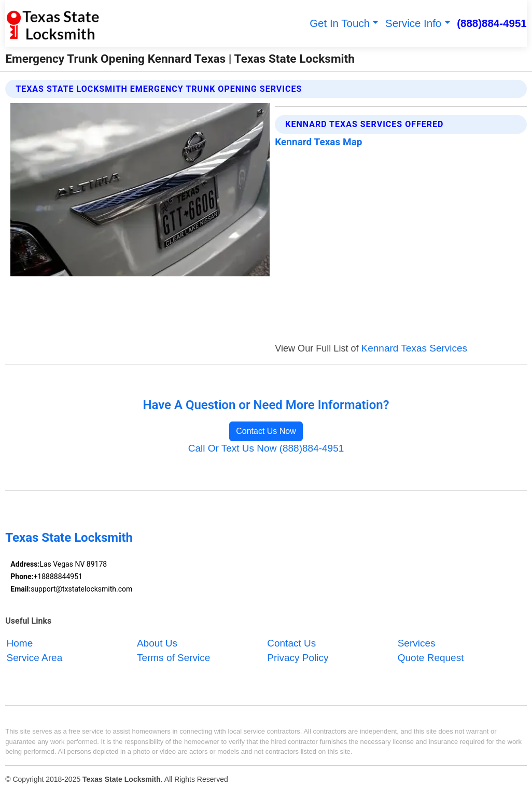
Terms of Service (173, 658)
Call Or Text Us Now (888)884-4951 (266, 448)
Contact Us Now (266, 431)
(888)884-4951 (492, 23)
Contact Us (291, 643)
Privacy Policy (298, 658)
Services (417, 643)
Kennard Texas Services (415, 348)
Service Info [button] (413, 23)
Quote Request (431, 658)
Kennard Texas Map (318, 142)
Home (20, 643)
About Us (157, 643)
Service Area (35, 658)
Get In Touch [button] (340, 23)
